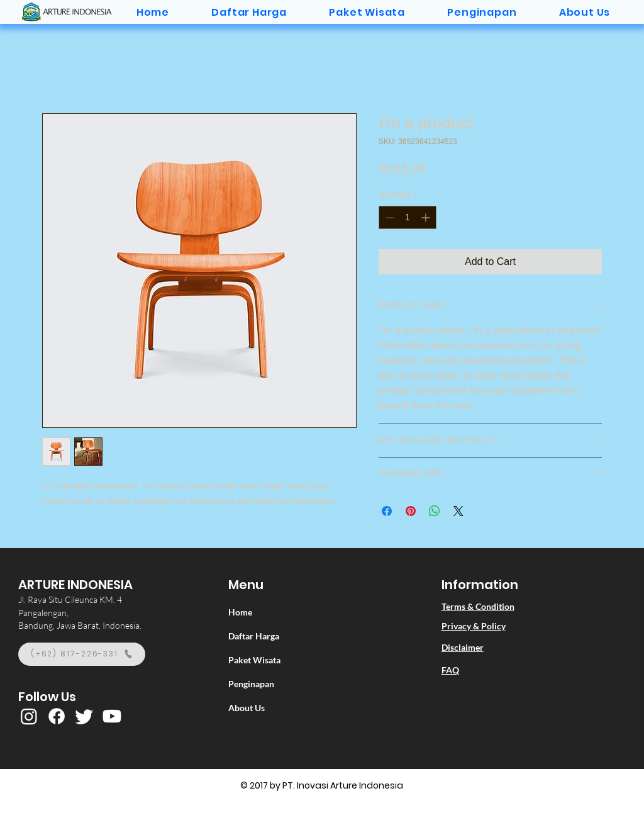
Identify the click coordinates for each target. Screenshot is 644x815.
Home (240, 612)
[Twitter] (84, 716)
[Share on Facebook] (387, 511)
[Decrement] (388, 217)
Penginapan (251, 684)
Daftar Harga (254, 636)
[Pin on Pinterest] (411, 511)
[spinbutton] (408, 217)
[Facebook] (57, 716)
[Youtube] (112, 716)
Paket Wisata (254, 660)
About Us (247, 708)
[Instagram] (29, 716)
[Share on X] (458, 511)
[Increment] (427, 217)
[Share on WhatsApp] (435, 511)
